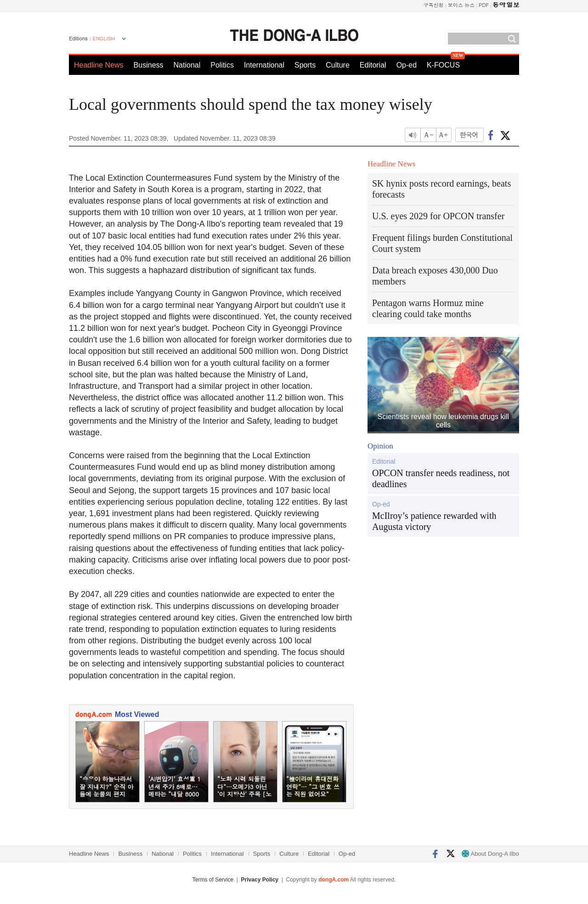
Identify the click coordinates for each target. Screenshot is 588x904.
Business (149, 65)
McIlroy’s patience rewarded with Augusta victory (434, 521)
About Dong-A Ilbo (490, 854)
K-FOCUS (443, 65)
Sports (305, 65)
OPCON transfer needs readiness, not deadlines (441, 478)
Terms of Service (213, 880)
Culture (338, 65)
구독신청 (434, 5)
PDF (484, 5)
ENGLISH (104, 39)
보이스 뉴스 (461, 5)
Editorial (373, 65)
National (187, 65)
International (264, 65)
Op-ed (407, 65)
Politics (222, 65)
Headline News (99, 65)
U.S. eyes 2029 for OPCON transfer (438, 216)
